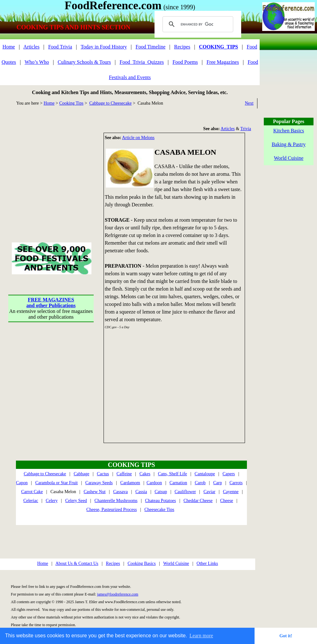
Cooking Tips (71, 103)
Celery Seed (76, 501)
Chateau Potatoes (160, 501)
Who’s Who (37, 62)
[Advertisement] (51, 173)
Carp (217, 483)
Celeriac (31, 501)
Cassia (141, 492)
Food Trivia (60, 47)
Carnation (178, 483)
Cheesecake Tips (159, 510)
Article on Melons (138, 138)
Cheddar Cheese (198, 501)
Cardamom (130, 483)
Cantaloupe (205, 474)
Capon (22, 483)
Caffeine (124, 474)
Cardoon (154, 483)
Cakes (145, 474)
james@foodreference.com (118, 594)
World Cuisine (176, 563)
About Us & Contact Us (77, 563)
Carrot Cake (32, 492)
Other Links (207, 563)
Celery (52, 501)
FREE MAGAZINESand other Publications (51, 303)
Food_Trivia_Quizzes (142, 62)
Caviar (209, 492)
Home (9, 47)
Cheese (227, 501)
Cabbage (81, 474)
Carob (200, 483)
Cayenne (231, 492)
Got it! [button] (286, 636)
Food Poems (185, 62)
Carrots (236, 483)
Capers (229, 474)
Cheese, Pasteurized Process (112, 510)
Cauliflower (185, 492)
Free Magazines (223, 62)
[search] (197, 24)
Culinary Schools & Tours (84, 62)
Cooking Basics (141, 563)
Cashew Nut (95, 492)
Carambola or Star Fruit (57, 483)
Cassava (120, 492)
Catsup (161, 492)
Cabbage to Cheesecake (110, 103)
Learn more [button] (201, 636)
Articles (31, 47)
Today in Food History (104, 47)
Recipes (182, 47)
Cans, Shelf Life (173, 474)
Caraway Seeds (99, 483)
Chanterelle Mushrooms (116, 501)
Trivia (246, 129)
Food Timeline (151, 47)
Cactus (103, 474)
